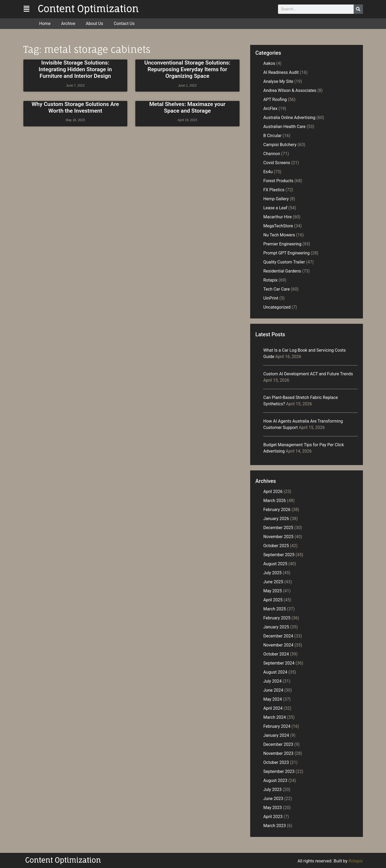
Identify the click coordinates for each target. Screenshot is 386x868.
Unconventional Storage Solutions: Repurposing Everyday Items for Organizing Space (187, 69)
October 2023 (276, 762)
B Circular (273, 136)
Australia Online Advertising (289, 118)
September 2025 (279, 555)
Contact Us (124, 24)
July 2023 (273, 790)
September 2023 (279, 771)
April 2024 (273, 708)
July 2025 (273, 573)
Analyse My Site (278, 81)
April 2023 (273, 817)
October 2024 (276, 654)
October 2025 (276, 546)
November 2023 (278, 753)
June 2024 (273, 690)
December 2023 (278, 744)
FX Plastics (274, 190)
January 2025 (276, 627)
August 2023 (275, 780)
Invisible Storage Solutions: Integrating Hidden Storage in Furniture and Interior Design (75, 69)
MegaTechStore (278, 226)
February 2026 (277, 510)
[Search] (358, 9)
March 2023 (275, 826)
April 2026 (273, 492)
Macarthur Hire (278, 217)
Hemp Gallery (276, 199)
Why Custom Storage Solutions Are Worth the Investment (75, 107)
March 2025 (275, 609)
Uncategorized (277, 307)
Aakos (269, 63)
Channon (272, 154)
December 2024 (278, 636)
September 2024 (279, 663)
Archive (68, 24)
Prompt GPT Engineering (287, 253)
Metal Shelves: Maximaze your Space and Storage (187, 107)
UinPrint (271, 298)
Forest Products (278, 181)
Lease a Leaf (276, 208)
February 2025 (277, 618)
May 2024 (273, 699)
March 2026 (275, 501)
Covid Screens (277, 163)
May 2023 (273, 808)
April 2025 (273, 600)
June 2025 (273, 582)
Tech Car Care (277, 289)
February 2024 (277, 726)
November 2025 (278, 537)
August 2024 (275, 672)
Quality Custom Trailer (284, 262)
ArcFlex (270, 108)
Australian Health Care (285, 127)
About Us (94, 24)
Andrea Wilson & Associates (290, 90)
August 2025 (275, 564)
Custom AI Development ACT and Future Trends (308, 374)
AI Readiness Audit (281, 72)
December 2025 (278, 528)
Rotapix (271, 280)
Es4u (268, 172)
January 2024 (276, 735)
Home (45, 24)
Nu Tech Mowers (279, 235)
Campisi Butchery (280, 145)
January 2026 (276, 519)
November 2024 (278, 645)
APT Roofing (275, 99)
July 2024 (273, 681)
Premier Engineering (282, 244)
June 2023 (273, 799)
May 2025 (273, 591)
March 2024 (275, 717)
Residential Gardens (282, 271)
